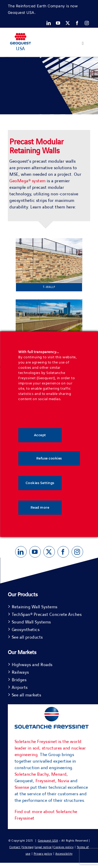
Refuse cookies (49, 458)
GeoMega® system (28, 181)
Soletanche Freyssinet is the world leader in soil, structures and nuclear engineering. (50, 748)
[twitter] (68, 23)
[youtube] (58, 23)
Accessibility (64, 854)
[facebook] (77, 23)
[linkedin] (49, 23)
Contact (15, 847)
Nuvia (64, 781)
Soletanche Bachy (32, 774)
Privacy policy (43, 854)
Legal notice (43, 847)
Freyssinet (45, 781)
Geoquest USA (48, 841)
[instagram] (87, 23)
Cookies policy (63, 847)
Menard (59, 774)
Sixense (22, 787)
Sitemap (28, 847)
